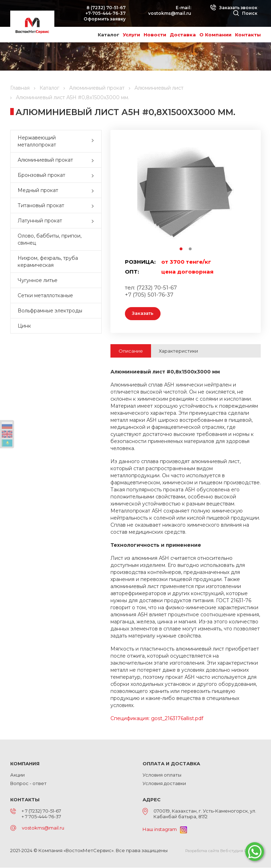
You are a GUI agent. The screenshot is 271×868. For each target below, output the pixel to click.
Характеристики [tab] (178, 351)
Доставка (183, 35)
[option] (186, 196)
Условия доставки (164, 784)
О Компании (215, 35)
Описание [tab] (131, 351)
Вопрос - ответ (28, 784)
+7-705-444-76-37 (106, 13)
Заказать (144, 314)
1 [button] (181, 249)
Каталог (109, 35)
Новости (155, 35)
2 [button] (191, 249)
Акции (17, 775)
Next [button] (243, 196)
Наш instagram (165, 830)
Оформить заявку (105, 19)
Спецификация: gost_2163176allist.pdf (157, 719)
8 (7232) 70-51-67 (106, 8)
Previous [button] (128, 196)
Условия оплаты (162, 775)
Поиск (245, 13)
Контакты (248, 35)
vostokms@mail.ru (170, 13)
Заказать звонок (234, 8)
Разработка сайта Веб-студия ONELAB (223, 851)
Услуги (131, 35)
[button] (94, 141)
